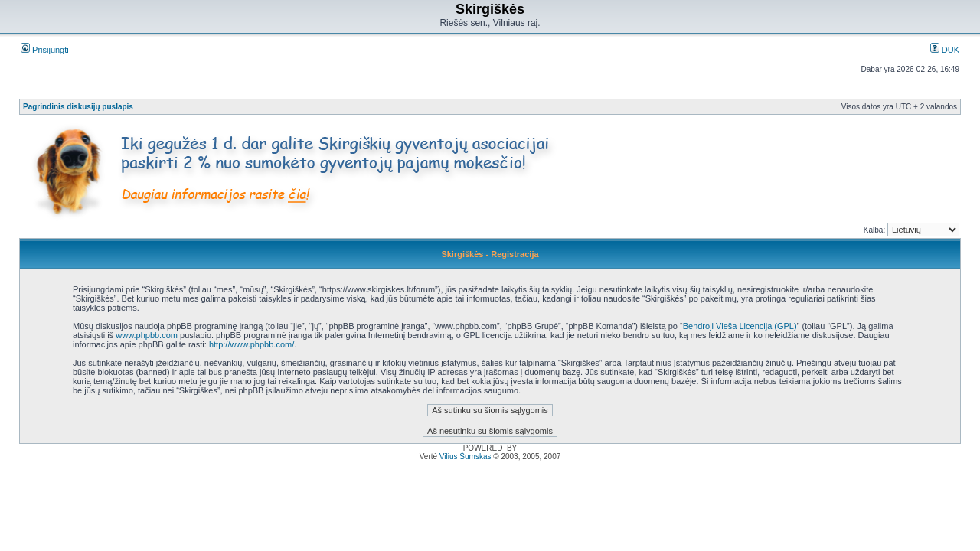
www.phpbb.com (147, 335)
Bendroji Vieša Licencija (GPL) (740, 326)
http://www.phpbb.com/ (252, 344)
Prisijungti (45, 50)
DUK (945, 50)
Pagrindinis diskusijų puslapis (78, 107)
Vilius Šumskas (465, 456)
